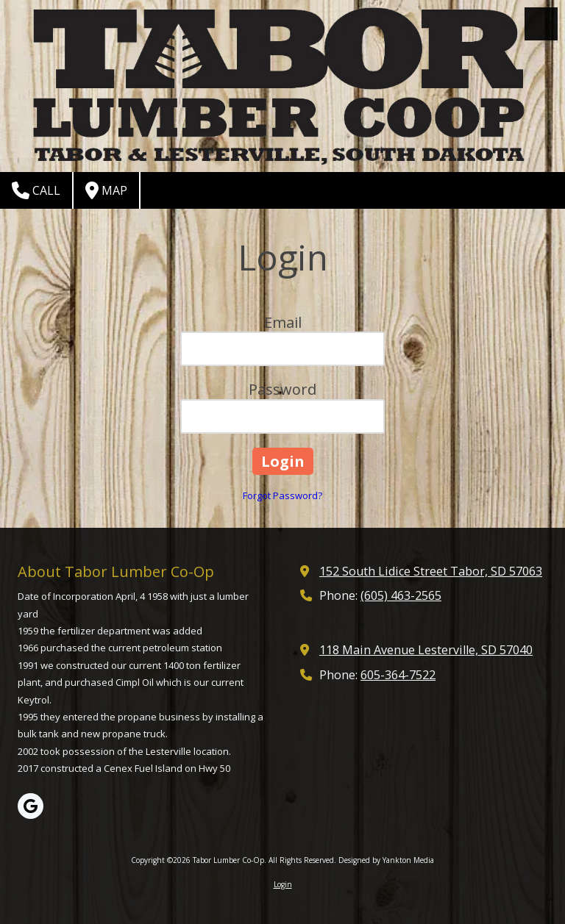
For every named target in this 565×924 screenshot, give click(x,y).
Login (283, 884)
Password (282, 389)
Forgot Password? (282, 495)
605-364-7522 (398, 675)
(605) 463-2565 (401, 595)
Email (283, 322)
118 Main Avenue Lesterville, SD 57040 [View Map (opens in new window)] (426, 650)
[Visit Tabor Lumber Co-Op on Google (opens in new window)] (31, 806)
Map (106, 190)
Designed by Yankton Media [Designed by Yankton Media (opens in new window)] (386, 860)
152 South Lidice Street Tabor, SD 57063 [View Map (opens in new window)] (431, 571)
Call (36, 190)
